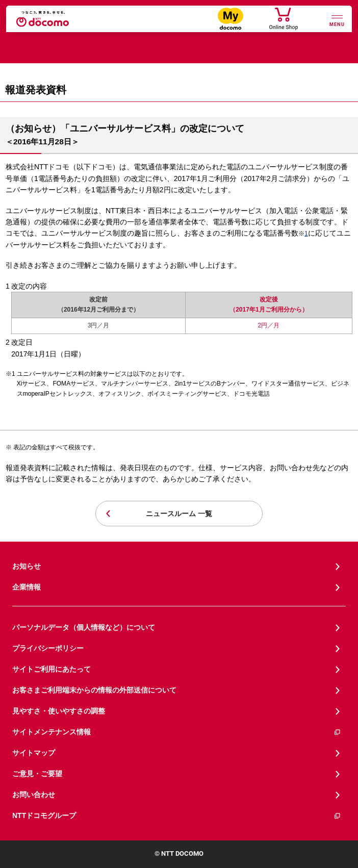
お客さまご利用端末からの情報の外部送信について (94, 690)
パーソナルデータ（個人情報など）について (84, 627)
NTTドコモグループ (177, 816)
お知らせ (27, 566)
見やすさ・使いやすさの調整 (59, 711)
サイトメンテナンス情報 (177, 732)
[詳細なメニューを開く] (337, 20)
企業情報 (27, 587)
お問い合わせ (34, 795)
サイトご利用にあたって (52, 669)
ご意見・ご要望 (37, 774)
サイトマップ (34, 753)
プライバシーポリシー (48, 648)
